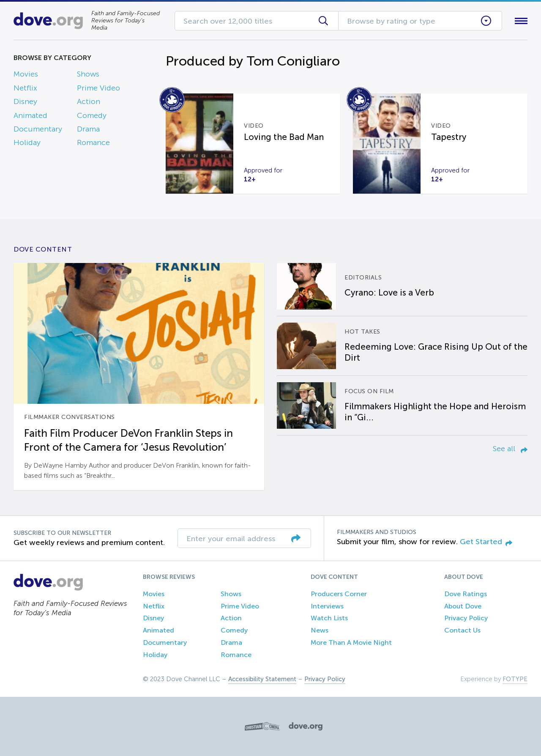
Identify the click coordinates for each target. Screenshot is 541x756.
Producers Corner (339, 594)
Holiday (27, 142)
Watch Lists (329, 618)
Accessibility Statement (262, 679)
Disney (25, 101)
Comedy (92, 115)
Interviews (327, 606)
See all (510, 449)
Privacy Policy (466, 618)
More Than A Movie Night (351, 642)
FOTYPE (515, 679)
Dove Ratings (466, 594)
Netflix (25, 88)
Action (89, 101)
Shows (88, 74)
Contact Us (462, 630)
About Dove (463, 606)
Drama (88, 129)
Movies (26, 74)
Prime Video (98, 88)
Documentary (38, 129)
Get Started (486, 542)
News (320, 630)
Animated (30, 115)
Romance (93, 142)
